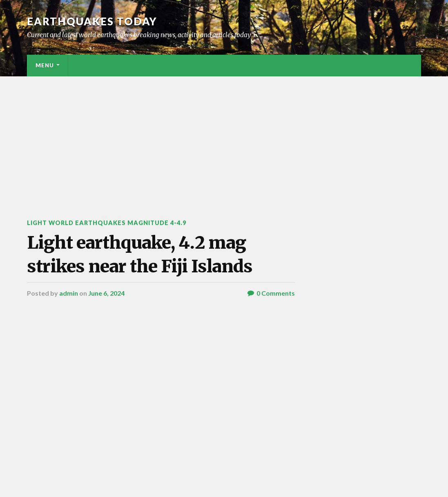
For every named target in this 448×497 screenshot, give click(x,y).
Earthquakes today (92, 21)
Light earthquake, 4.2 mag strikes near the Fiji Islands (140, 254)
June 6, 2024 (106, 293)
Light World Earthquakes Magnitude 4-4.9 (107, 223)
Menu (45, 65)
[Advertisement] (224, 138)
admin (69, 293)
